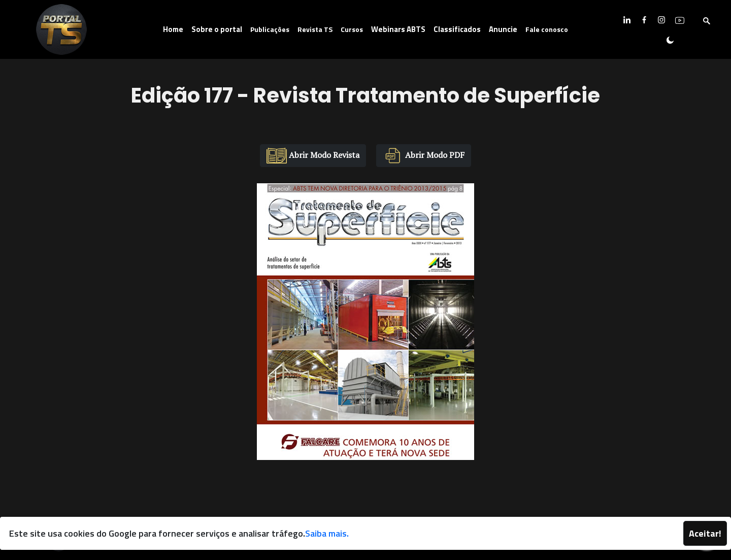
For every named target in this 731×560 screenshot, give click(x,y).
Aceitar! (705, 533)
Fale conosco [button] (547, 29)
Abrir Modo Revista (313, 156)
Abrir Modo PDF (424, 156)
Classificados (457, 29)
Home (173, 29)
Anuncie (503, 29)
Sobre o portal (217, 29)
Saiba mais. (327, 533)
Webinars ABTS (398, 29)
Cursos (352, 29)
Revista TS (315, 29)
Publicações (270, 29)
